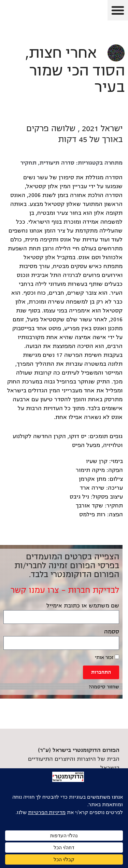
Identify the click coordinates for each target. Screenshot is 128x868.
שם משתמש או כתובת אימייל (83, 606)
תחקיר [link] (29, 163)
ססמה (112, 632)
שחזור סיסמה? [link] (104, 687)
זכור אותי (107, 657)
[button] (118, 10)
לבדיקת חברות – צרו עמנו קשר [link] (65, 590)
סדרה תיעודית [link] (57, 163)
